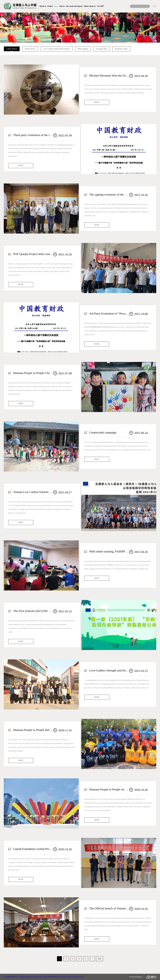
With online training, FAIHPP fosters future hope (109, 551)
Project (50, 6)
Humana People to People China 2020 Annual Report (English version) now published (33, 373)
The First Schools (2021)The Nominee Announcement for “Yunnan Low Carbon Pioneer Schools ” (33, 611)
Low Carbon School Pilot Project (57, 49)
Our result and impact (74, 6)
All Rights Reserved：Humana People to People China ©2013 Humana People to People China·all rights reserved (44, 977)
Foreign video (102, 49)
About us (43, 6)
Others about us (90, 6)
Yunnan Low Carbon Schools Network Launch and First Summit (33, 492)
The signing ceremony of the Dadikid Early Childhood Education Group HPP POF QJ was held (109, 194)
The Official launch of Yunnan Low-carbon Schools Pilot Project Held (109, 908)
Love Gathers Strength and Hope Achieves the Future (109, 670)
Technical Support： (143, 977)
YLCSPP (100, 6)
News (56, 6)
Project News (30, 49)
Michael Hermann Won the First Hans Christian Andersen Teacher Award (109, 76)
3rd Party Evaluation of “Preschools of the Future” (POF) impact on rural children (109, 313)
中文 (154, 6)
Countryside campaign (103, 432)
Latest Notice (12, 49)
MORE (97, 102)
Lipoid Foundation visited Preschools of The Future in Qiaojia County (33, 849)
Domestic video (121, 49)
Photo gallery (83, 49)
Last (99, 959)
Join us (62, 6)
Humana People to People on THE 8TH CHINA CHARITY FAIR (109, 789)
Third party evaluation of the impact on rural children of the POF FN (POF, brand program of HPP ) (33, 135)
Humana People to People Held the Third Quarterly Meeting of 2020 (33, 730)
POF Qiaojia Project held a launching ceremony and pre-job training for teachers (33, 254)
